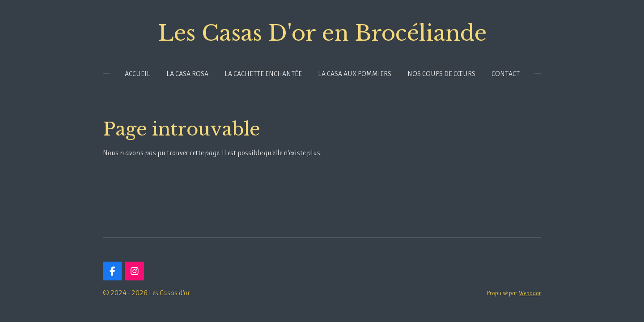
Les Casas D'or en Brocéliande (322, 33)
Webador (530, 293)
